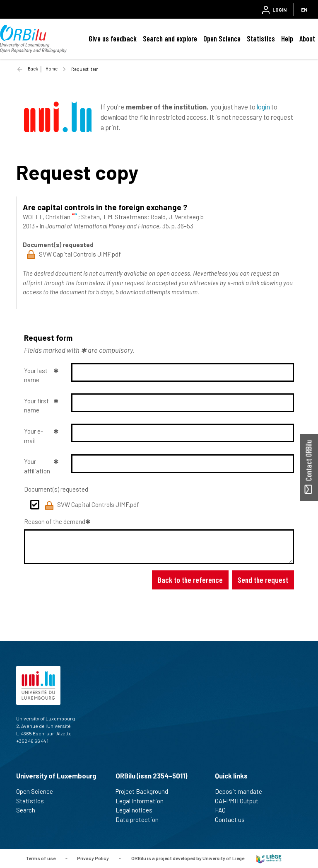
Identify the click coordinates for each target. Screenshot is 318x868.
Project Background (145, 791)
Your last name (36, 375)
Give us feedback (113, 39)
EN (304, 10)
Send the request (263, 580)
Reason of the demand (55, 521)
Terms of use (41, 858)
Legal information (143, 801)
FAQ (224, 810)
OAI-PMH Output (240, 801)
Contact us (233, 820)
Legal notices (137, 810)
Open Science (222, 39)
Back (33, 69)
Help (287, 39)
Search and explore (170, 39)
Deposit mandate (242, 791)
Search (29, 810)
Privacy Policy (93, 858)
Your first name (36, 406)
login (263, 107)
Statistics (261, 39)
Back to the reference (190, 580)
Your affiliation (37, 466)
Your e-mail (34, 436)
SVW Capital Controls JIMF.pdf (92, 506)
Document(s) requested (56, 489)
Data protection (141, 820)
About (307, 39)
